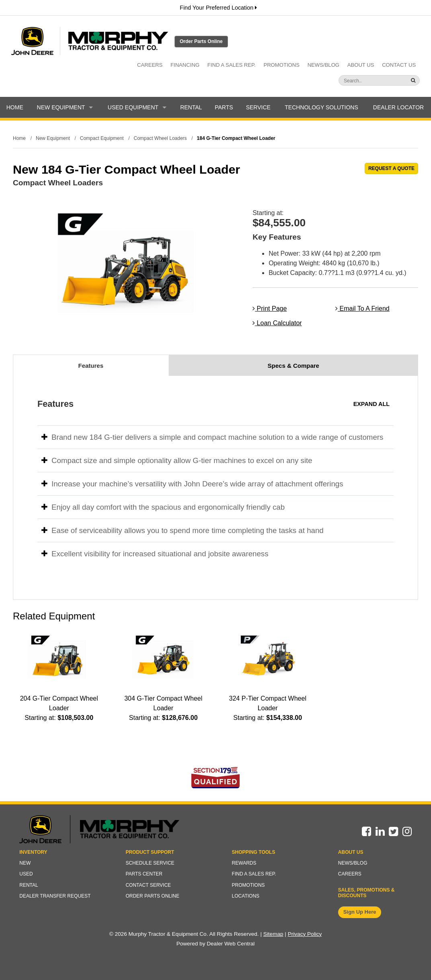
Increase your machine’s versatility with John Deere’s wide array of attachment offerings (192, 484)
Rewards (244, 863)
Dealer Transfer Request (55, 896)
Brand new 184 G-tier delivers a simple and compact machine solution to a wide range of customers (212, 437)
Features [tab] (91, 366)
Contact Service (148, 885)
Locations (246, 896)
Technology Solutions (321, 107)
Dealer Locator (398, 107)
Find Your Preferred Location (218, 8)
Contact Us (399, 65)
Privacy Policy (305, 934)
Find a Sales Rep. (232, 65)
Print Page (270, 309)
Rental (191, 107)
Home (15, 107)
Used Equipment (137, 107)
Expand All (371, 404)
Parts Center (144, 874)
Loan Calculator (277, 323)
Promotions (281, 65)
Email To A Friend (362, 309)
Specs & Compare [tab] (293, 366)
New (25, 863)
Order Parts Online (201, 41)
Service (258, 107)
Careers (150, 65)
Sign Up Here (360, 912)
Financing (185, 65)
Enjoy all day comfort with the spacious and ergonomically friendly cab (163, 507)
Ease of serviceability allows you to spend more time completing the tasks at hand (183, 530)
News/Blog (323, 65)
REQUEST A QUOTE (391, 168)
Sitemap (273, 934)
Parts (224, 107)
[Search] (363, 81)
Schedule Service (150, 863)
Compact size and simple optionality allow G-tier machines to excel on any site (177, 460)
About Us (361, 65)
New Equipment (65, 107)
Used (26, 874)
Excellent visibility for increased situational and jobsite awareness (155, 554)
